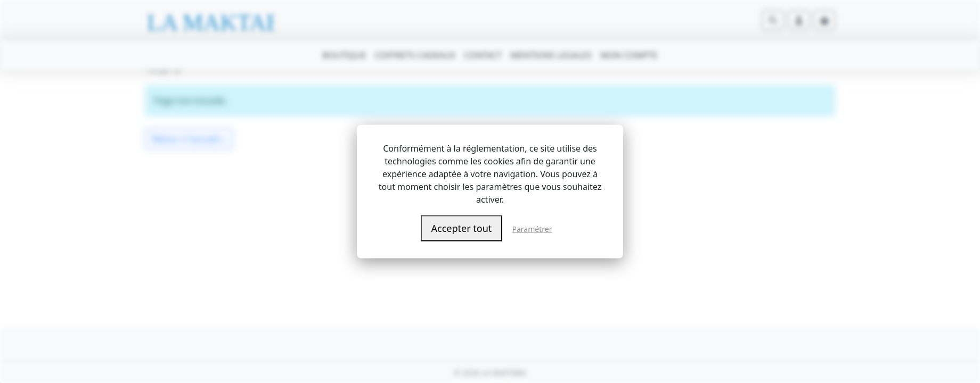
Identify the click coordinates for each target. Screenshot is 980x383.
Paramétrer (532, 229)
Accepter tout (462, 228)
